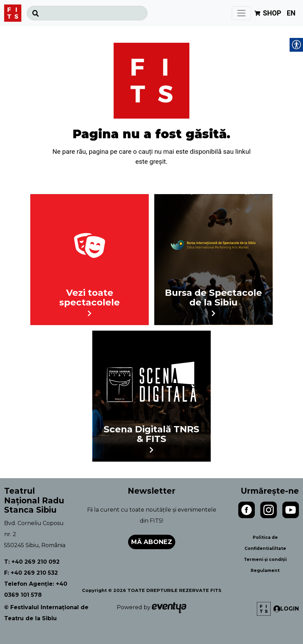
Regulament (265, 570)
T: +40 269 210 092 (32, 562)
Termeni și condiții (265, 559)
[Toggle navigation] (241, 13)
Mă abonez (152, 542)
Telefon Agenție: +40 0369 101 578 (36, 589)
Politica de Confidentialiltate (265, 543)
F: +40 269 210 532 (31, 573)
